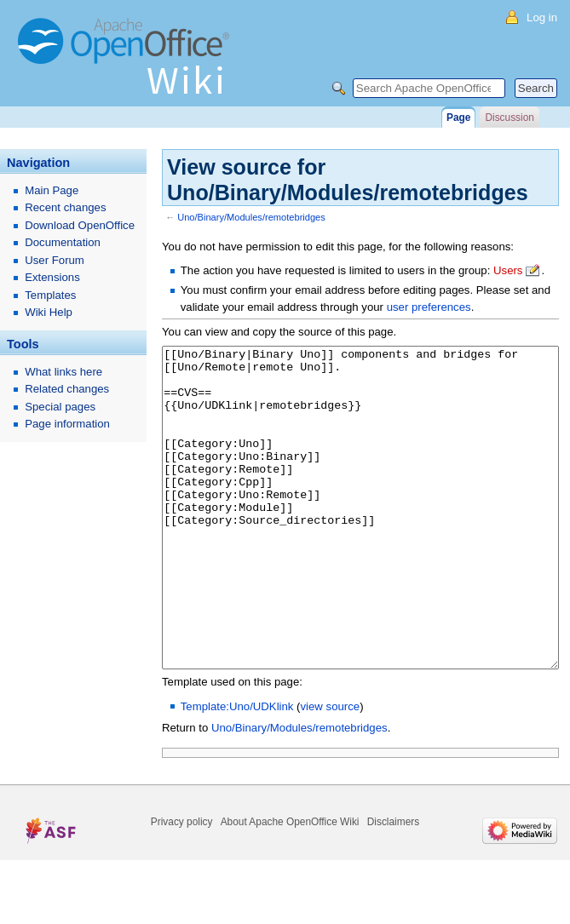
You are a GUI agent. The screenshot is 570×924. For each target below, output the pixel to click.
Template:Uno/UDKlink (237, 770)
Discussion (509, 118)
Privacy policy (182, 886)
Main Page (52, 190)
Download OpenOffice (80, 225)
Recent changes (65, 207)
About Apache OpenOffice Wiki (290, 886)
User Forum (55, 260)
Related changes (67, 389)
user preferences (429, 307)
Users (508, 270)
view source (331, 770)
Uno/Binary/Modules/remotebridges (251, 217)
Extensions (52, 277)
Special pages (60, 407)
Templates (50, 295)
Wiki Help (49, 312)
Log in (542, 17)
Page (458, 118)
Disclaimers (393, 886)
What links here (63, 372)
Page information (67, 424)
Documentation (63, 242)
